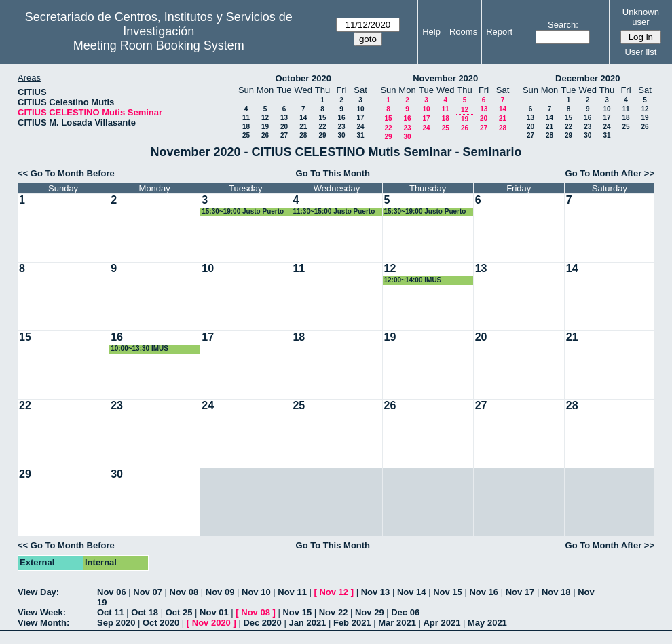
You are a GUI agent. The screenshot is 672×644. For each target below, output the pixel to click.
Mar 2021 (397, 623)
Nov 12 (334, 592)
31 (360, 135)
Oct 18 (145, 612)
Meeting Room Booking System (159, 45)
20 (284, 127)
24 (360, 127)
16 (341, 118)
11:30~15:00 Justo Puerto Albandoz (334, 212)
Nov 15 (448, 592)
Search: (563, 25)
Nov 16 (484, 592)
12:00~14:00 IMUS (413, 280)
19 (265, 127)
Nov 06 (112, 592)
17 (360, 118)
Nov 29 (370, 612)
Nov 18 (556, 592)
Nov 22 (334, 612)
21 (303, 127)
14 (303, 118)
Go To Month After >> (610, 173)
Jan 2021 (307, 623)
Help (431, 32)
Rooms (463, 32)
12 (265, 118)
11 (246, 118)
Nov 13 (376, 592)
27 (284, 135)
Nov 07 (148, 592)
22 (322, 127)
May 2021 (487, 623)
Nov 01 (214, 612)
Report (499, 32)
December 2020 (587, 78)
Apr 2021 (442, 623)
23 (341, 127)
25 (246, 135)
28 (303, 135)
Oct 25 (179, 612)
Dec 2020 (262, 623)
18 (246, 127)
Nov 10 (256, 592)
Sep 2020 (116, 623)
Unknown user (641, 17)
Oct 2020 (161, 623)
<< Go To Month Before (66, 173)
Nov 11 (292, 592)
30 (341, 135)
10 (360, 109)
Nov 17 (520, 592)
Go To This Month (333, 173)
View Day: (38, 592)
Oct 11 (111, 612)
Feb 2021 (352, 623)
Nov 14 (412, 592)
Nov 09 (220, 592)
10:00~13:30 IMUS (139, 348)
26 (265, 135)
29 (322, 135)
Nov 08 (184, 592)
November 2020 (445, 78)
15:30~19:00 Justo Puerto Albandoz (243, 212)
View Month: (43, 623)
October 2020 (303, 78)
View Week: (42, 612)
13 (284, 118)
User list (640, 52)
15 (322, 118)
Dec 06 (405, 612)
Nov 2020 (211, 623)
